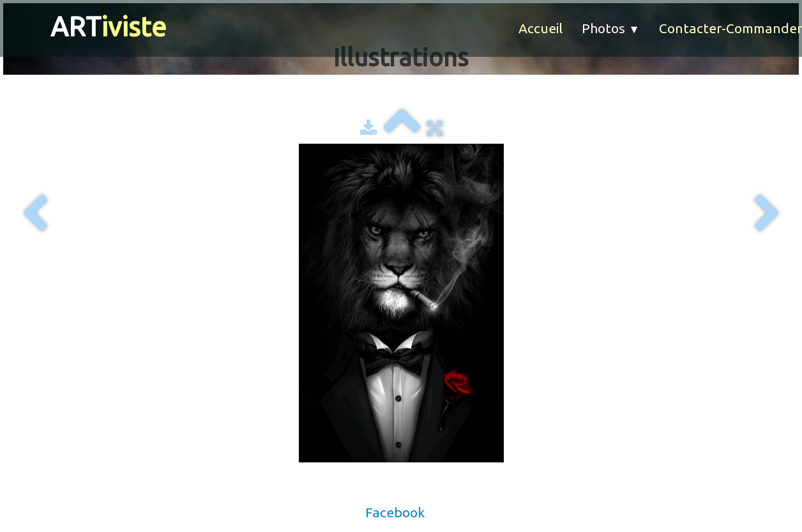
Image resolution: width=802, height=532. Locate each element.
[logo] (93, 27)
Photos (611, 28)
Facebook (395, 512)
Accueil (541, 28)
